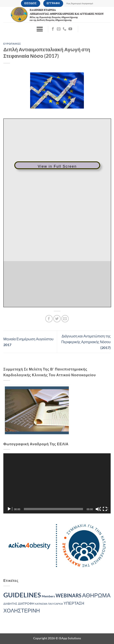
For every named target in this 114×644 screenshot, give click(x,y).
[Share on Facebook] (49, 319)
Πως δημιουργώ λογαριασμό (80, 3)
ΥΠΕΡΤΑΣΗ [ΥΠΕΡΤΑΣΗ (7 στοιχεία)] (74, 603)
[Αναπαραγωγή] (10, 509)
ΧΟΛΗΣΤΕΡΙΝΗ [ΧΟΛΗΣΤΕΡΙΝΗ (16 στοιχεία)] (22, 610)
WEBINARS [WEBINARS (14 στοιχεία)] (68, 595)
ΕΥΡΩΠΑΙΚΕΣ (12, 44)
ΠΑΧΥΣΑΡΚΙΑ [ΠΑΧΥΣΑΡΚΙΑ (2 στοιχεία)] (55, 604)
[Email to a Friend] (65, 319)
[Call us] (64, 29)
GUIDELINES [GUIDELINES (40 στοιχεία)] (22, 595)
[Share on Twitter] (57, 319)
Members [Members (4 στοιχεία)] (48, 596)
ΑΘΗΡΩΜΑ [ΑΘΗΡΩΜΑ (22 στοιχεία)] (96, 595)
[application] (57, 483)
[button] (40, 29)
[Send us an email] (59, 29)
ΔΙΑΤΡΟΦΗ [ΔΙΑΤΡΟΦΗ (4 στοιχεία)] (26, 603)
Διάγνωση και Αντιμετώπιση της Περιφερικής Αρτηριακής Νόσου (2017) (86, 342)
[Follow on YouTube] (70, 29)
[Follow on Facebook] (53, 29)
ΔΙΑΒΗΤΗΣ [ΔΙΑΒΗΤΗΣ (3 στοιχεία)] (10, 604)
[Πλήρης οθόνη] (105, 509)
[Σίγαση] (98, 509)
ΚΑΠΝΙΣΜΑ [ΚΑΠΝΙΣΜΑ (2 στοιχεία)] (41, 604)
